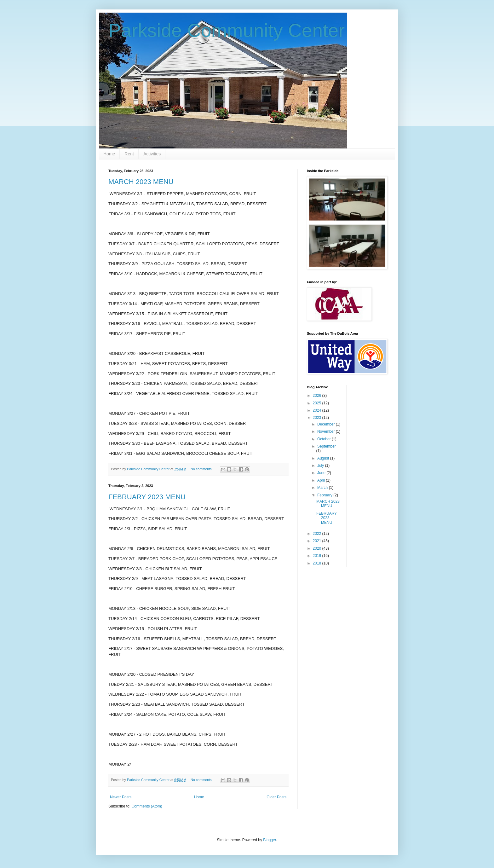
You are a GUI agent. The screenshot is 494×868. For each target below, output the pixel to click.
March (323, 488)
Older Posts (276, 797)
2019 (318, 556)
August (324, 458)
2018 (318, 563)
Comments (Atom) (147, 806)
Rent (129, 154)
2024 (318, 410)
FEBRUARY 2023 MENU (147, 497)
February (325, 495)
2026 (318, 396)
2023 (318, 418)
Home (109, 154)
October (325, 439)
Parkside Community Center (227, 30)
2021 (318, 541)
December (327, 424)
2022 (318, 534)
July (321, 466)
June (322, 473)
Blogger (270, 840)
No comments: (202, 469)
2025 (318, 403)
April (322, 480)
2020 (318, 548)
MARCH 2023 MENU (141, 182)
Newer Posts (121, 797)
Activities (152, 154)
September (327, 446)
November (327, 431)
